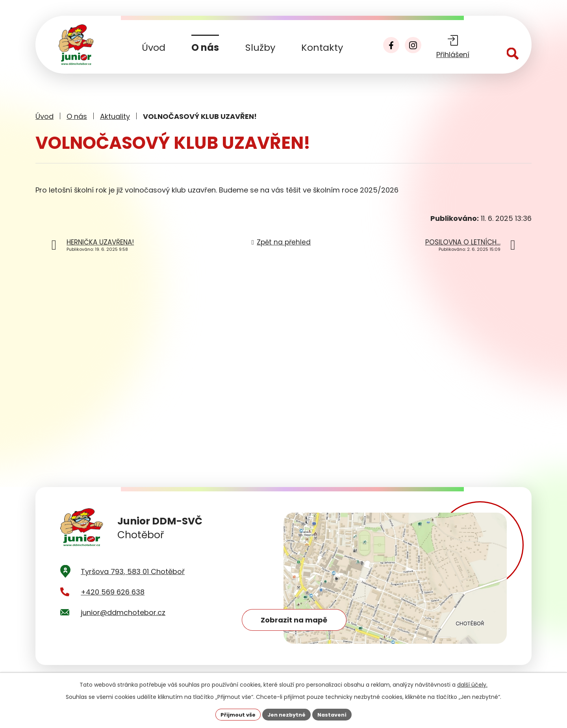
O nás (205, 47)
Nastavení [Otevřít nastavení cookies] (335, 714)
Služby (260, 47)
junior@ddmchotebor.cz (123, 624)
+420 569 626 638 (113, 604)
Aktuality (115, 116)
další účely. (472, 684)
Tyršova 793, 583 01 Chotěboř (133, 583)
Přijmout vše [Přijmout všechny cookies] (234, 714)
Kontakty (322, 47)
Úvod (154, 47)
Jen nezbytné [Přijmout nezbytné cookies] (286, 714)
